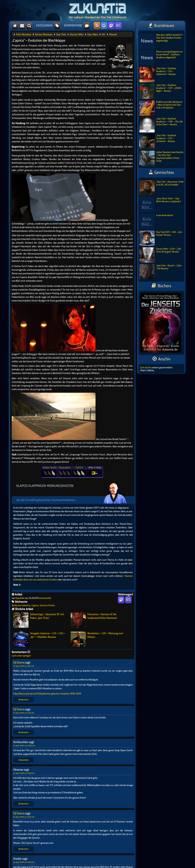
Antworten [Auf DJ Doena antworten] (24, 700)
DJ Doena (19, 662)
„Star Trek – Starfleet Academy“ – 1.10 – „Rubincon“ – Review (158, 75)
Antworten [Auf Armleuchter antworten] (24, 760)
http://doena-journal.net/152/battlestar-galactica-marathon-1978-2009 (47, 694)
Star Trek (61, 34)
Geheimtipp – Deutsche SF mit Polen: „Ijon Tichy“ (39, 620)
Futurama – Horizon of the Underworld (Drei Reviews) (94, 620)
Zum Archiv (146, 367)
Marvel (113, 34)
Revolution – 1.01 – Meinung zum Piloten (97, 639)
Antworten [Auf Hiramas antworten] (24, 804)
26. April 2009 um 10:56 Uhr (24, 773)
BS (118, 26)
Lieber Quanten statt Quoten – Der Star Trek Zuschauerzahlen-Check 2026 (161, 158)
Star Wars (93, 34)
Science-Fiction (47, 605)
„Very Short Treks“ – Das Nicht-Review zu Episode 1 (160, 205)
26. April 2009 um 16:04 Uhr (24, 862)
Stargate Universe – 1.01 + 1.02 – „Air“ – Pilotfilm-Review (39, 639)
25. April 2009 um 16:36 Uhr (24, 713)
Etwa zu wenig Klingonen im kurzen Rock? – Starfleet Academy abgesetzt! (161, 58)
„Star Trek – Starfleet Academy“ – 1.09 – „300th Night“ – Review (160, 91)
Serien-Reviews (44, 34)
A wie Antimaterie (156, 221)
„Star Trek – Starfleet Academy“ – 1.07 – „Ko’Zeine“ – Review (158, 142)
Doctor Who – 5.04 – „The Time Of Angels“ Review (160, 255)
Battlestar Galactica (21, 605)
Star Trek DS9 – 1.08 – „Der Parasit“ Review (161, 238)
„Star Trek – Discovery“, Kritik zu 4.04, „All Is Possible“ (161, 188)
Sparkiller (20, 598)
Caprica (35, 605)
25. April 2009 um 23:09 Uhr (24, 746)
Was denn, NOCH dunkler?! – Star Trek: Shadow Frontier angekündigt (161, 41)
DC (104, 34)
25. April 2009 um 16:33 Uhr (24, 666)
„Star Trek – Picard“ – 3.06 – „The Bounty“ (161, 272)
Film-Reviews (24, 34)
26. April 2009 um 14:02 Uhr (24, 817)
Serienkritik (46, 598)
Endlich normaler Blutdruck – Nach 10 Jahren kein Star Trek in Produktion (161, 108)
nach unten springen (21, 656)
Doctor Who (77, 34)
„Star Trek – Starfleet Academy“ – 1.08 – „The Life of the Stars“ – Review (161, 125)
